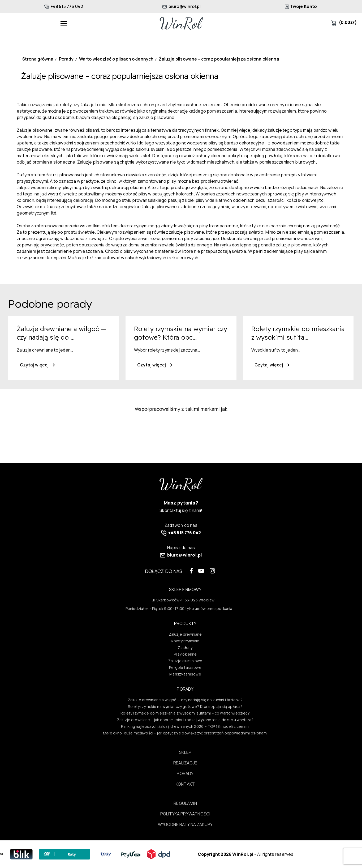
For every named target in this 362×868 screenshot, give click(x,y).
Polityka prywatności (185, 814)
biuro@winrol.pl (182, 6)
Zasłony (185, 647)
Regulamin (185, 803)
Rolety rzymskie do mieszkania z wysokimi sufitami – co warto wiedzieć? (185, 713)
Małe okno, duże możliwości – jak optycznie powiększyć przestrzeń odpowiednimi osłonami (185, 733)
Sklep (185, 752)
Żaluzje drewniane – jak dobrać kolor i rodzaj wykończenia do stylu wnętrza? (185, 720)
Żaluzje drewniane (185, 634)
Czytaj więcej (37, 365)
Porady (185, 773)
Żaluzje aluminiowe (185, 661)
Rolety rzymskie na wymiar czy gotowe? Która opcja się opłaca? (185, 706)
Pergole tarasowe (185, 667)
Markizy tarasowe (185, 674)
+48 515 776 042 (64, 6)
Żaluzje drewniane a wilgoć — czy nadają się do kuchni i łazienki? (185, 700)
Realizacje (185, 763)
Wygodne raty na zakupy (185, 824)
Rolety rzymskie (185, 641)
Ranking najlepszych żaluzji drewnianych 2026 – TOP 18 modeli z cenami (185, 726)
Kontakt (185, 784)
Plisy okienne (185, 654)
